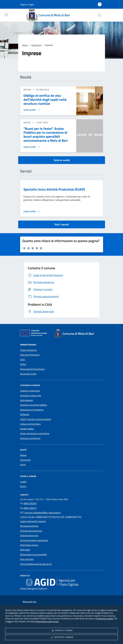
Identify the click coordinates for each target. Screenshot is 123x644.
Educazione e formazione (32, 410)
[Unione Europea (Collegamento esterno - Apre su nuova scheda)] (34, 334)
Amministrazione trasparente (34, 540)
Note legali (25, 550)
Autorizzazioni (27, 400)
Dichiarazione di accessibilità (33, 555)
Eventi (23, 486)
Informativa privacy (29, 545)
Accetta (62, 637)
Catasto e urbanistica (30, 391)
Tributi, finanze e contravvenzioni (36, 419)
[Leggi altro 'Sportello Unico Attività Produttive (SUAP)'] (32, 212)
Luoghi (23, 482)
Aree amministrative (30, 355)
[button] (27, 4)
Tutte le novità (62, 160)
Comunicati (25, 460)
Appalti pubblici (27, 429)
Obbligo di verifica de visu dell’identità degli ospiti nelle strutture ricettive (45, 99)
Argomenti (36, 45)
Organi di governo (28, 350)
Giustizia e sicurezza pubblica (34, 405)
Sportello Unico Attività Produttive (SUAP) (54, 189)
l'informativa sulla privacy (47, 621)
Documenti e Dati (28, 374)
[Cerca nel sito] (100, 15)
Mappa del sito (30, 602)
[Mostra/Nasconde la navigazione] (6, 15)
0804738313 (30, 508)
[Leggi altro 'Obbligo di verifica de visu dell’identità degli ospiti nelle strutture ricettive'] (32, 110)
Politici (23, 364)
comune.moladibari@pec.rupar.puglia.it (43, 513)
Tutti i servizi (62, 224)
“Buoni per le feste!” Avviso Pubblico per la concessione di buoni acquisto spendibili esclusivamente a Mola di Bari (46, 135)
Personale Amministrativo (32, 369)
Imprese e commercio (30, 438)
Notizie (23, 455)
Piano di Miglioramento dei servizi (36, 564)
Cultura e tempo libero (30, 424)
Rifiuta (61, 631)
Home (25, 45)
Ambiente (25, 414)
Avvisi (23, 465)
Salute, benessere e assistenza (35, 433)
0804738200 (30, 503)
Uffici (23, 360)
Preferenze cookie (105, 618)
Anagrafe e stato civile (31, 396)
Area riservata (27, 559)
